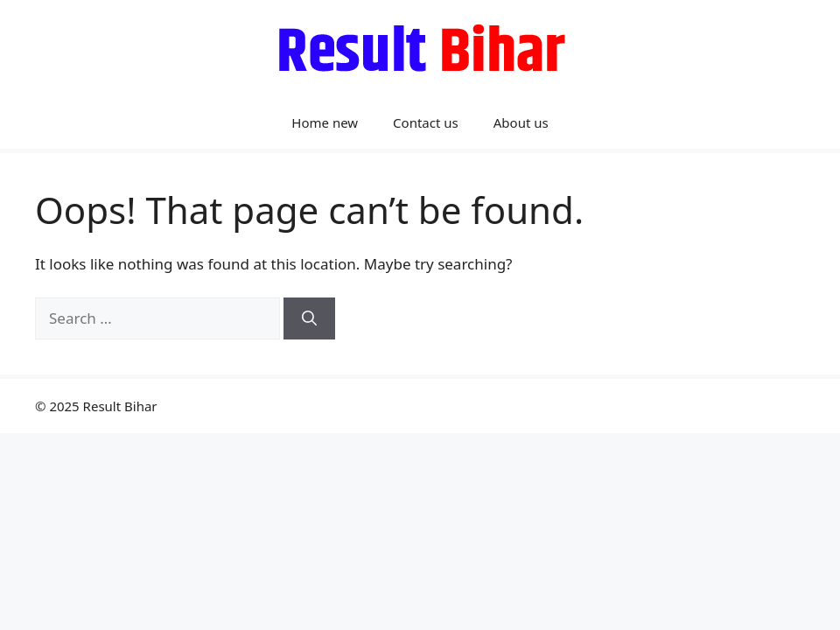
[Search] (309, 318)
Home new (325, 122)
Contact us (426, 122)
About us (521, 122)
